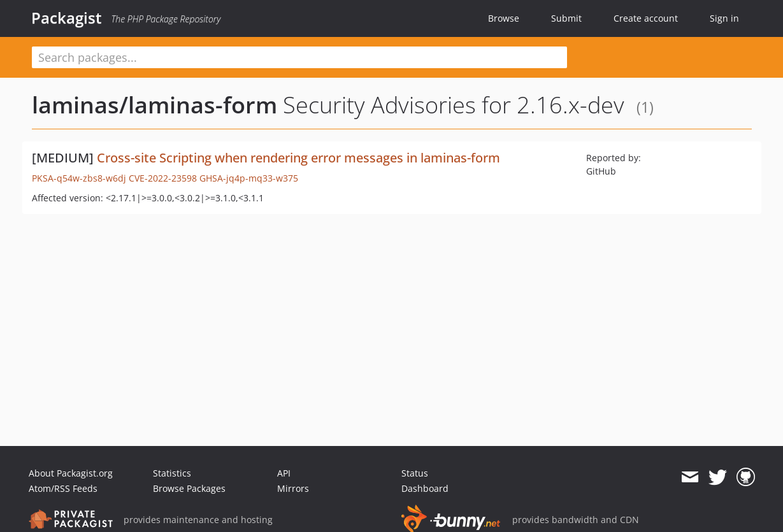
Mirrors (293, 488)
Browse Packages (189, 488)
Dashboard (425, 488)
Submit (566, 18)
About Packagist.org (71, 473)
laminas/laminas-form (154, 105)
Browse (504, 18)
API (284, 473)
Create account (646, 18)
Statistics (172, 473)
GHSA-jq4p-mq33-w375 (249, 178)
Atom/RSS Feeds (63, 488)
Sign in (724, 18)
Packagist (67, 18)
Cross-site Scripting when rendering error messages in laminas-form (298, 158)
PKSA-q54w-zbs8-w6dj (79, 178)
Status (415, 473)
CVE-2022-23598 (163, 178)
